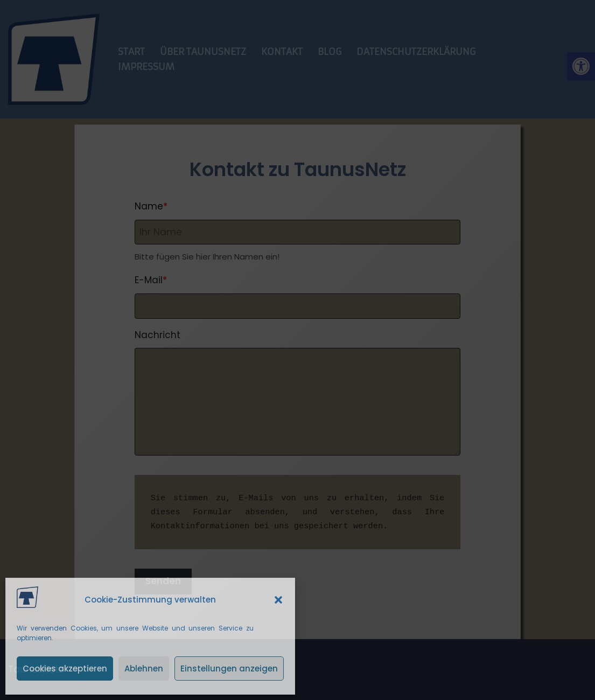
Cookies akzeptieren (65, 668)
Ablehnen (144, 668)
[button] (278, 600)
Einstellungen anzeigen (229, 668)
